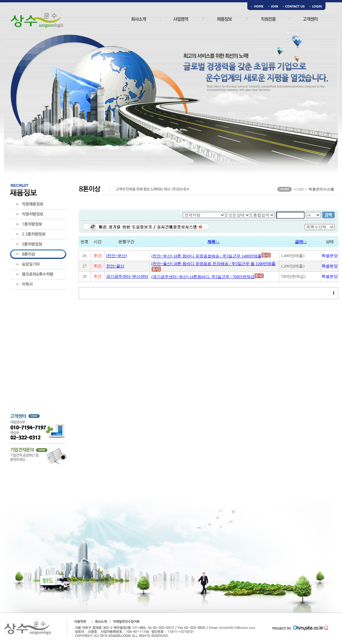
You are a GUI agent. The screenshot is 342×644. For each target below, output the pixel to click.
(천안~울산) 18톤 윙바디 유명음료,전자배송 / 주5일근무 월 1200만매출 (214, 264)
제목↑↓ (213, 242)
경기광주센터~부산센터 (127, 276)
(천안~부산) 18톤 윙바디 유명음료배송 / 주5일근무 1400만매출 (207, 256)
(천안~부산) (117, 256)
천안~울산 (115, 266)
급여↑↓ (301, 242)
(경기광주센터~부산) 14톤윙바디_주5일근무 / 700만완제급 (203, 277)
